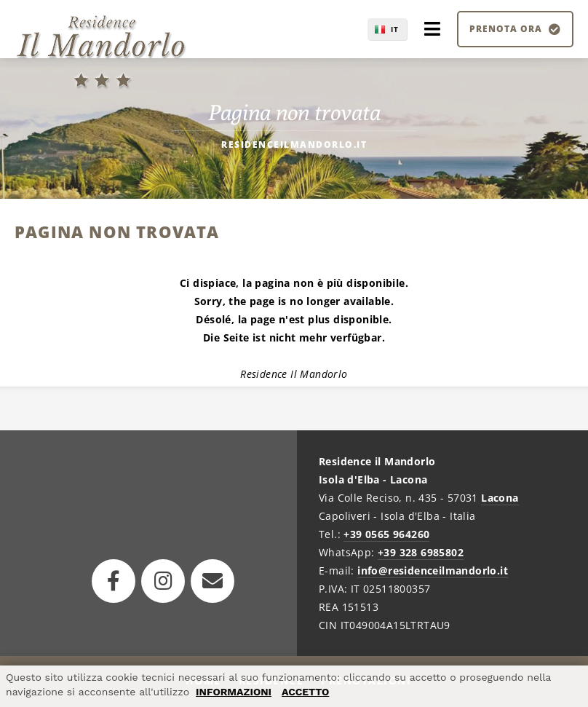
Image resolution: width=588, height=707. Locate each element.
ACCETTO (305, 692)
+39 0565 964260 (386, 534)
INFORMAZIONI (234, 692)
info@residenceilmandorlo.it (433, 570)
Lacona (500, 498)
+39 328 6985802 (421, 552)
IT (395, 29)
